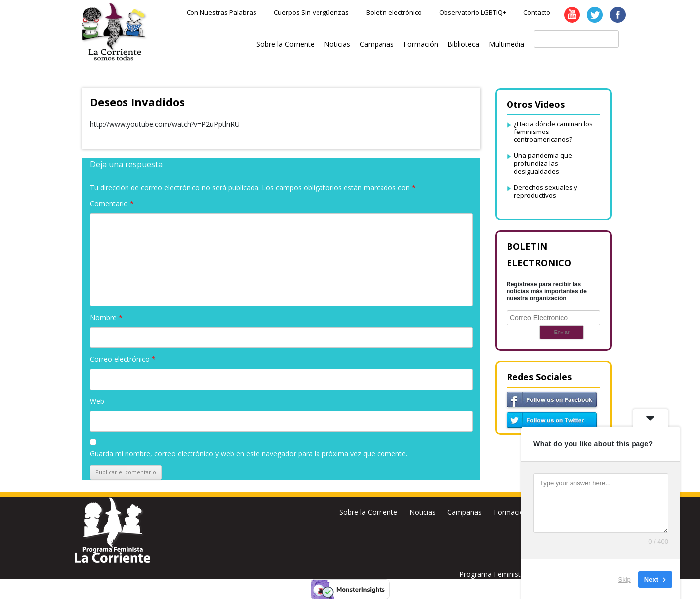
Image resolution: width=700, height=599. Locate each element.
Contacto (537, 12)
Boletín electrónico (394, 12)
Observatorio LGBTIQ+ (473, 12)
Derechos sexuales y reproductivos (546, 191)
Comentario (112, 204)
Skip (624, 579)
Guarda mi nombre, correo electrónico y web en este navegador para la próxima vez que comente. (249, 453)
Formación (421, 44)
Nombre (106, 317)
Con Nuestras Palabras (222, 12)
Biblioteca (463, 44)
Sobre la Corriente (286, 44)
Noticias (337, 44)
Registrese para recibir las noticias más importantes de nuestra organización (547, 291)
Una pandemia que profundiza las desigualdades (543, 163)
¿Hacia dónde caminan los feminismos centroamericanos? (553, 132)
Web (97, 401)
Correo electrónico (123, 359)
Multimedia (507, 44)
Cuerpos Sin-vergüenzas (311, 12)
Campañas (377, 44)
